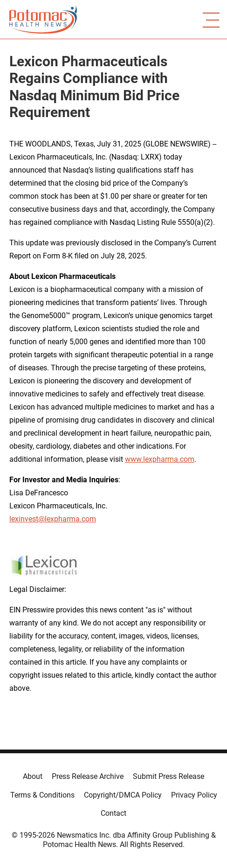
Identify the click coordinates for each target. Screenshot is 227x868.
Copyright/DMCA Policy (123, 795)
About (33, 776)
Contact (113, 813)
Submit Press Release (169, 776)
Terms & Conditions (42, 795)
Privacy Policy (194, 795)
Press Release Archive (88, 776)
